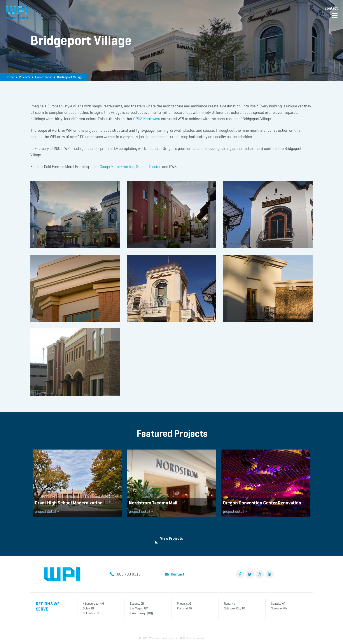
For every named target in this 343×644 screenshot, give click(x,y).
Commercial (44, 77)
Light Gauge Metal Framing (112, 167)
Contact (331, 8)
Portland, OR (185, 608)
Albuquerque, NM (93, 603)
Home (10, 77)
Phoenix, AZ (184, 603)
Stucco (142, 167)
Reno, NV (230, 603)
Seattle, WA (278, 603)
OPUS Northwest (147, 119)
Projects (24, 77)
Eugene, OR (137, 603)
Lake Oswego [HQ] (141, 613)
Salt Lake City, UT (235, 608)
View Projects (172, 538)
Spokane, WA (279, 608)
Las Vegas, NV (139, 608)
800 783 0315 (129, 574)
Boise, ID (88, 608)
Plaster (155, 167)
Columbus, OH (92, 613)
